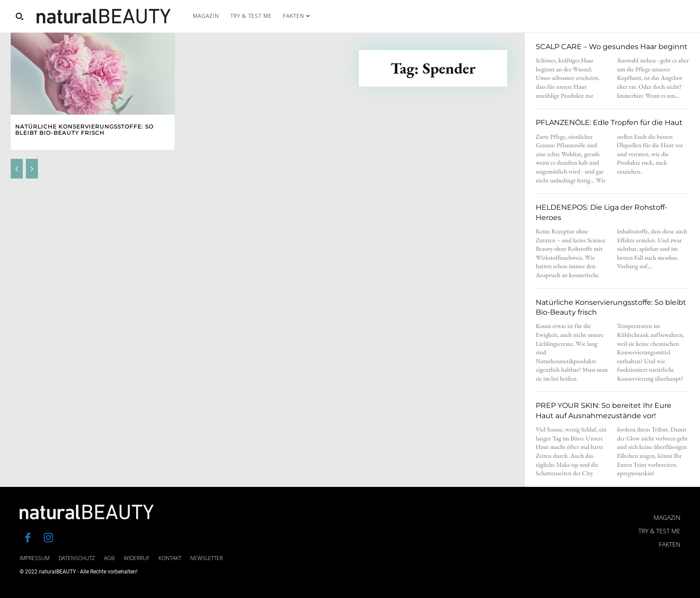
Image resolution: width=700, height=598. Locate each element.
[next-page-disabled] (32, 169)
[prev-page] (17, 169)
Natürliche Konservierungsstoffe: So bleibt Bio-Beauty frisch (84, 130)
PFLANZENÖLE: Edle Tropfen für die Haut (609, 123)
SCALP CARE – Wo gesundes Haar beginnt (612, 47)
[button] (19, 16)
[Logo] (104, 16)
